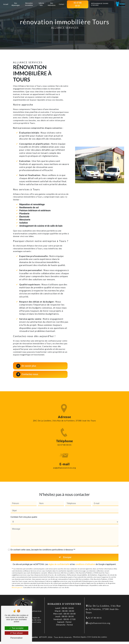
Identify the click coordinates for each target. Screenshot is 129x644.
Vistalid (44, 637)
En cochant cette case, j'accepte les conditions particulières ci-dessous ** (43, 545)
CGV (89, 637)
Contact (61, 4)
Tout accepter (16, 628)
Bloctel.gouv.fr (17, 583)
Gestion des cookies (99, 637)
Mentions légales (80, 637)
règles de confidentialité (59, 560)
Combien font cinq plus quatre (24, 513)
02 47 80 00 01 (78, 4)
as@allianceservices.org (64, 463)
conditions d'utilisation (85, 560)
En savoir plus (26, 366)
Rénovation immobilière (29, 4)
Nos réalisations (52, 4)
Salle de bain (41, 4)
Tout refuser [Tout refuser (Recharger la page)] (17, 633)
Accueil (6, 4)
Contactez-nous (27, 374)
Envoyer (67, 553)
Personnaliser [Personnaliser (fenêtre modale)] (17, 638)
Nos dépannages (16, 4)
